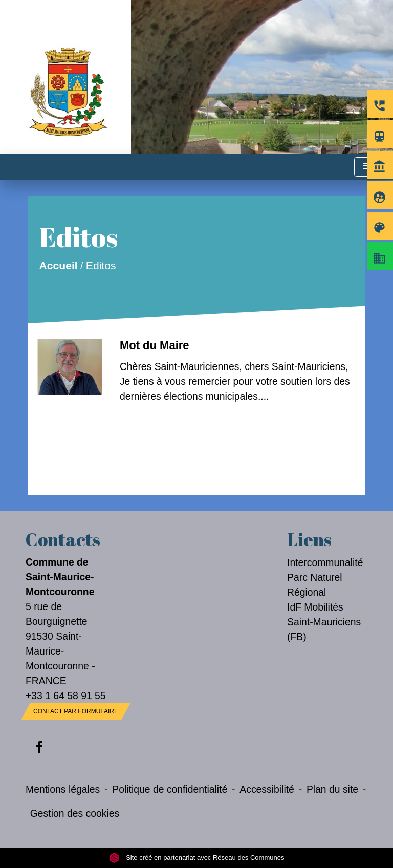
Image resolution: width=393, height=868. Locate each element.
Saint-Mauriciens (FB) (324, 629)
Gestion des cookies (75, 813)
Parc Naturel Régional (315, 585)
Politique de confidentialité (170, 789)
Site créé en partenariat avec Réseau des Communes (197, 858)
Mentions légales (63, 789)
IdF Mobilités (315, 607)
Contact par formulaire (76, 711)
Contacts (63, 539)
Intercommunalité (325, 562)
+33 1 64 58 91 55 (66, 696)
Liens (309, 539)
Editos (101, 265)
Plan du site (332, 789)
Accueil (58, 265)
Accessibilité (267, 789)
